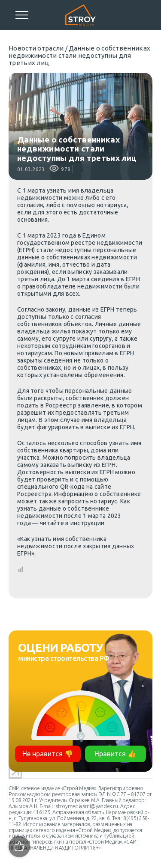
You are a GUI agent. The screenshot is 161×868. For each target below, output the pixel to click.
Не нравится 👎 (48, 754)
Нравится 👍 (115, 754)
